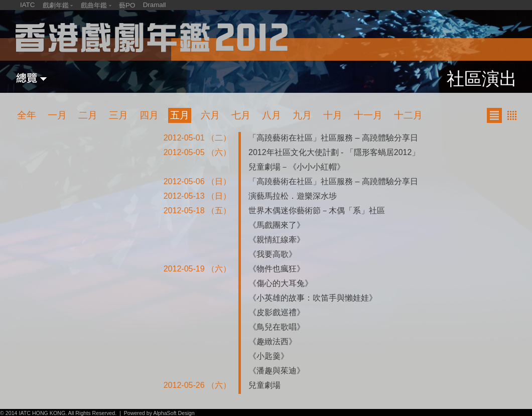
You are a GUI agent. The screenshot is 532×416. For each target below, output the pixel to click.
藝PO (127, 5)
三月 (118, 115)
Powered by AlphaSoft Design (159, 413)
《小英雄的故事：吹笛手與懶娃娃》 (313, 298)
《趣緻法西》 (273, 341)
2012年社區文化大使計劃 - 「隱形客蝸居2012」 (334, 152)
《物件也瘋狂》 (277, 269)
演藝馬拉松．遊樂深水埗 (293, 196)
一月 (57, 115)
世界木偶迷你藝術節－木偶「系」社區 (317, 211)
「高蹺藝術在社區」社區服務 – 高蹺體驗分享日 (333, 138)
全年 (27, 115)
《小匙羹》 (269, 356)
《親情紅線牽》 (277, 240)
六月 (210, 115)
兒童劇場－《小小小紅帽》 (297, 167)
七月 (241, 115)
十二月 (408, 115)
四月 (149, 115)
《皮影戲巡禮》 (277, 312)
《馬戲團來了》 (277, 225)
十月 (333, 115)
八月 (272, 115)
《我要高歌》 (273, 254)
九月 (302, 115)
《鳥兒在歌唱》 (277, 327)
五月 (180, 115)
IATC (27, 5)
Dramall (155, 5)
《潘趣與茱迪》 (277, 371)
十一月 (368, 115)
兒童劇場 (264, 385)
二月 (88, 115)
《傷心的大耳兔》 (281, 283)
